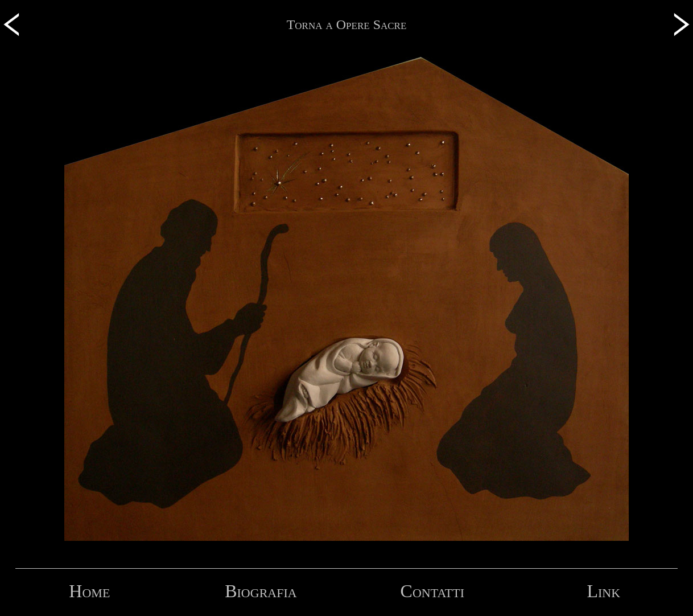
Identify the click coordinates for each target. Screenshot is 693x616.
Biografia (261, 591)
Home (89, 591)
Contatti (432, 591)
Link (603, 591)
